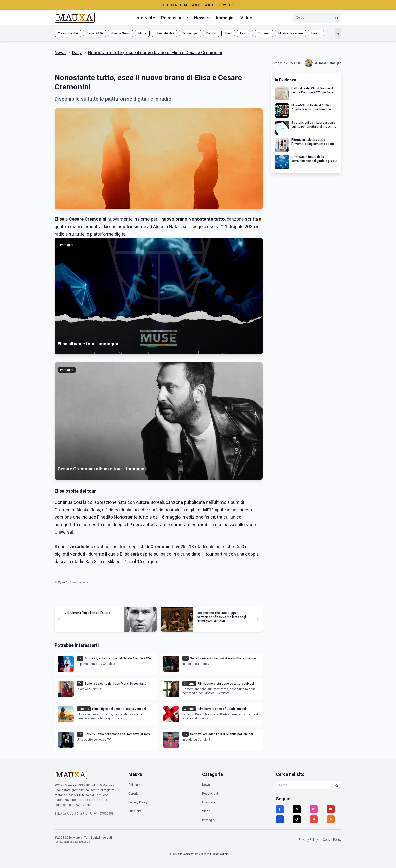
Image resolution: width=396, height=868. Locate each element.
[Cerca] (337, 18)
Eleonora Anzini (220, 854)
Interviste (145, 18)
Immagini (225, 18)
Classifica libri (68, 33)
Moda (142, 33)
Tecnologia (190, 33)
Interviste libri (164, 33)
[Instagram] (314, 809)
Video (246, 18)
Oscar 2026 (95, 33)
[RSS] (331, 819)
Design (211, 33)
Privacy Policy (138, 802)
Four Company (185, 854)
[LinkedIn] (280, 819)
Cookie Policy (332, 840)
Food (228, 33)
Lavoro (245, 33)
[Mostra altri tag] (338, 33)
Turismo (264, 33)
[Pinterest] (314, 819)
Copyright (135, 794)
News (60, 53)
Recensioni (210, 794)
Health (316, 33)
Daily (77, 53)
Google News (121, 33)
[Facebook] (280, 809)
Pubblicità (135, 811)
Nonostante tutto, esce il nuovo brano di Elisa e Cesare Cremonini (155, 53)
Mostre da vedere (291, 33)
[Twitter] (297, 809)
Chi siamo (135, 785)
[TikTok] (297, 819)
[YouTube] (331, 809)
